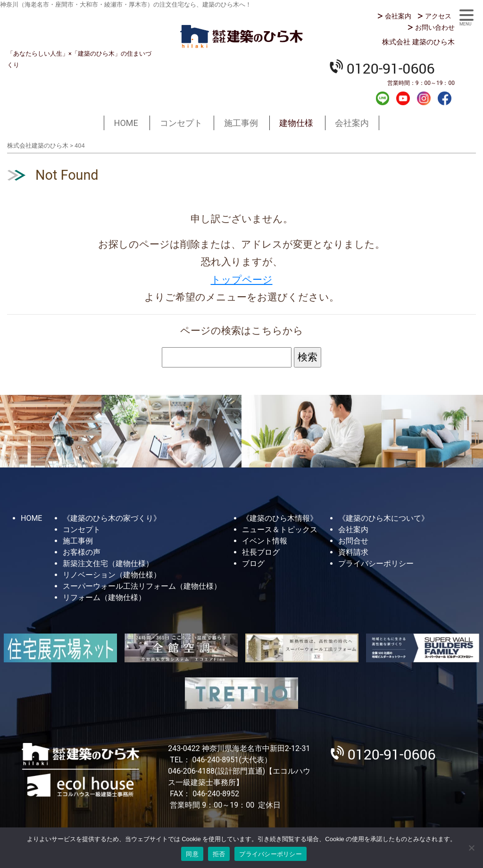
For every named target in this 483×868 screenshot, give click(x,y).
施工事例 (241, 123)
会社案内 (398, 16)
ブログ (253, 563)
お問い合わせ (435, 27)
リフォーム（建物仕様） (104, 597)
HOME (126, 123)
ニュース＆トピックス (280, 530)
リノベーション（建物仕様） (112, 575)
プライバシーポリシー (376, 563)
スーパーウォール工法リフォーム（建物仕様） (142, 586)
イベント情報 (265, 541)
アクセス (438, 16)
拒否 (219, 854)
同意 (192, 854)
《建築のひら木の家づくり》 (112, 518)
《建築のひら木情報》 (280, 518)
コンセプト (181, 123)
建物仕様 (296, 123)
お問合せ (353, 541)
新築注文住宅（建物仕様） (108, 563)
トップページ (242, 280)
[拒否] (471, 848)
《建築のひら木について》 (383, 518)
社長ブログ (261, 552)
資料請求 (353, 552)
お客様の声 (82, 552)
